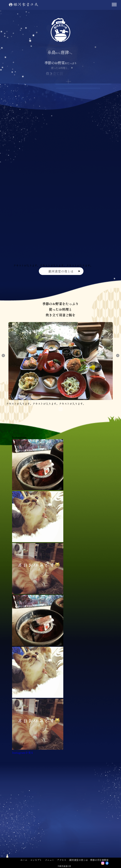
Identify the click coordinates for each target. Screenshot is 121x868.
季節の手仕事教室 (99, 860)
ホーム (24, 860)
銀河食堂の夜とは (79, 860)
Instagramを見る (23, 753)
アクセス (62, 860)
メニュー (49, 860)
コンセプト (36, 860)
